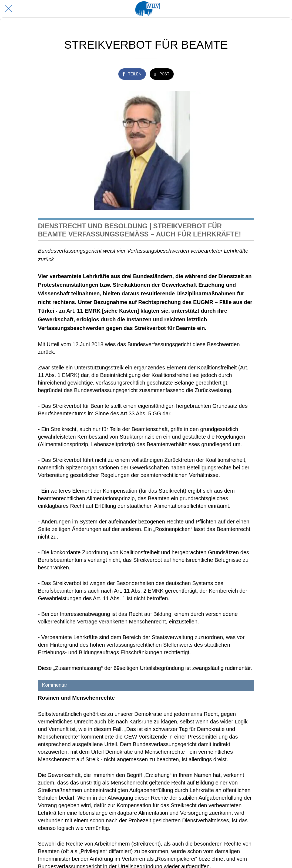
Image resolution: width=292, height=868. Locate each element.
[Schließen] (9, 9)
